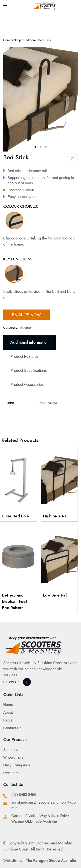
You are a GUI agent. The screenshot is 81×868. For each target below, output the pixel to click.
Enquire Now (26, 315)
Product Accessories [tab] (27, 385)
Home (7, 40)
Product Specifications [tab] (29, 371)
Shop (17, 40)
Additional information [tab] (29, 342)
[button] (72, 159)
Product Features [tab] (25, 357)
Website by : (40, 861)
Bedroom (30, 40)
